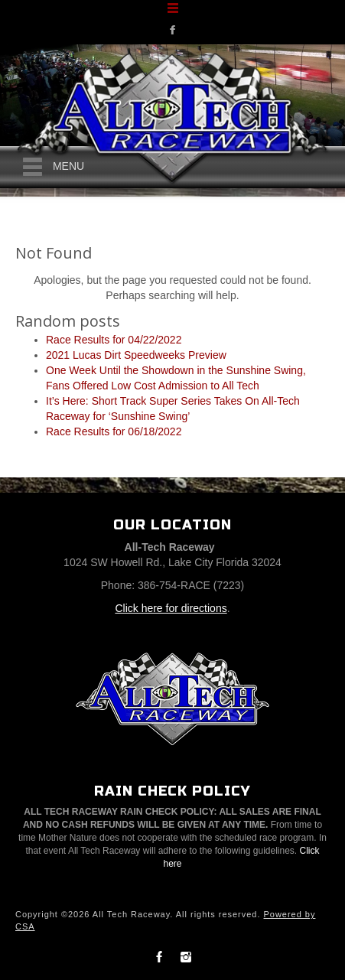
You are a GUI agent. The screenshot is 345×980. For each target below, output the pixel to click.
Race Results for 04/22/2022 (114, 340)
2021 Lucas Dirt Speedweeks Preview (136, 355)
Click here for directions (171, 608)
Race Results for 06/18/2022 (114, 431)
